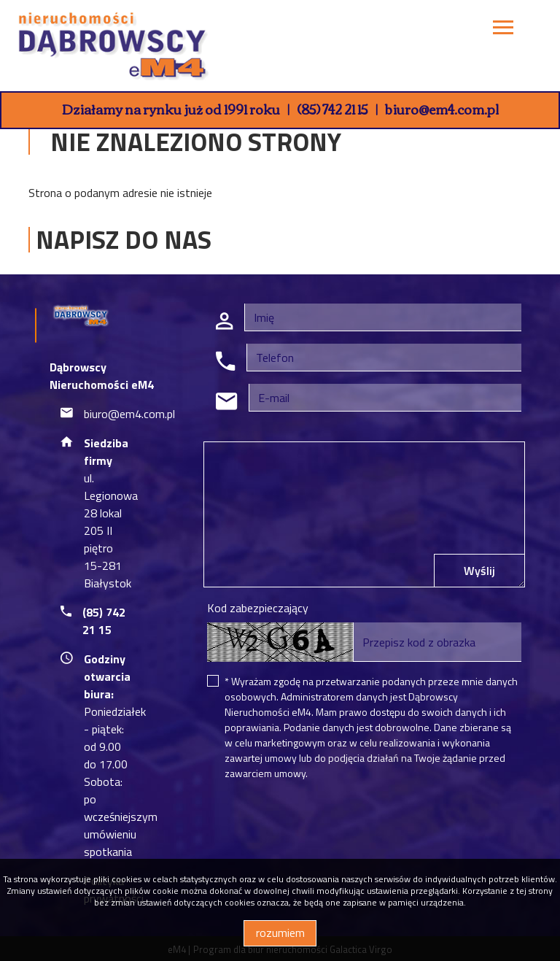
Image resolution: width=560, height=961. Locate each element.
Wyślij (479, 571)
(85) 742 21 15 (332, 109)
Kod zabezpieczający (258, 608)
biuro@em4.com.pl (442, 109)
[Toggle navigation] (503, 30)
